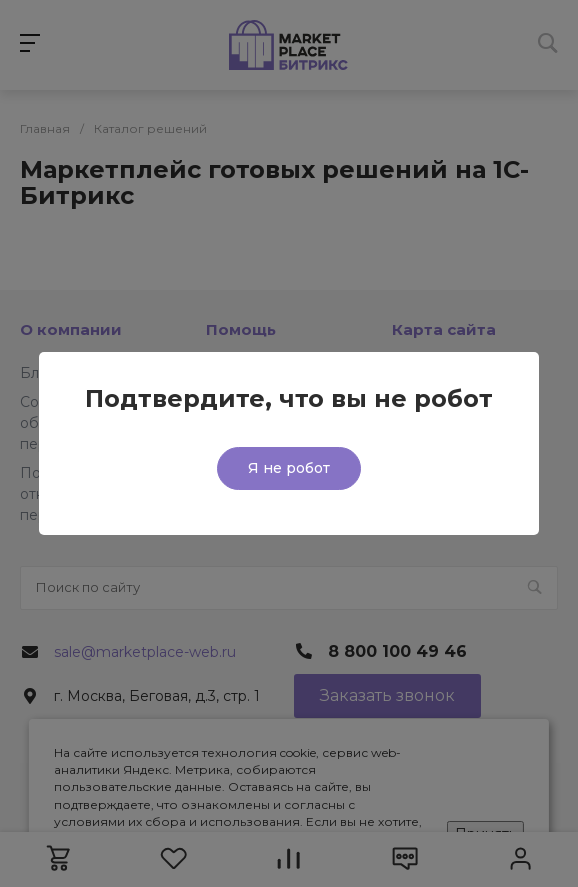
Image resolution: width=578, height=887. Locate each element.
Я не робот (289, 468)
